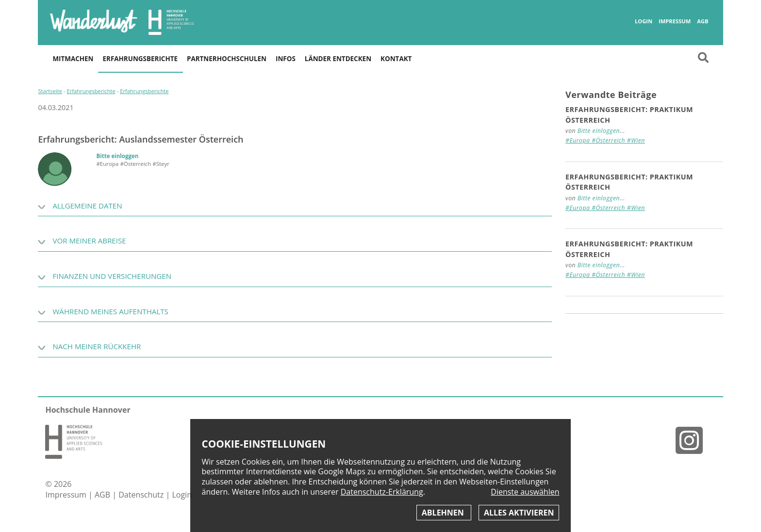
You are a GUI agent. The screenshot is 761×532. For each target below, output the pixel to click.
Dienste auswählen (525, 492)
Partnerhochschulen (227, 59)
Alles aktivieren (519, 513)
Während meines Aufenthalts (110, 311)
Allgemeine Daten (87, 206)
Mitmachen (73, 59)
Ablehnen (444, 513)
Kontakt (396, 59)
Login (644, 21)
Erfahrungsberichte (140, 59)
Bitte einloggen (117, 156)
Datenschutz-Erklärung (382, 492)
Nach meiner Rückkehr (97, 346)
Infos (286, 59)
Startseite (50, 91)
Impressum (675, 21)
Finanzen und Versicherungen (112, 276)
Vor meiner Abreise (89, 241)
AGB (703, 21)
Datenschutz (142, 495)
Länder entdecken (338, 59)
